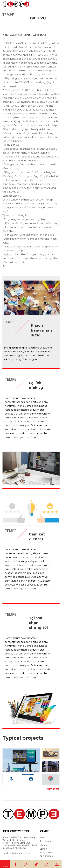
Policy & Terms (46, 853)
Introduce (44, 845)
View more (53, 789)
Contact (43, 849)
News (42, 838)
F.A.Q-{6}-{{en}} (46, 857)
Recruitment (46, 841)
